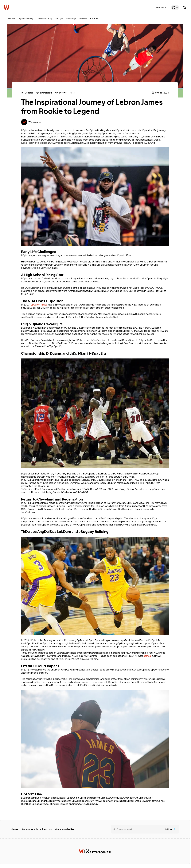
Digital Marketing (25, 18)
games (147, 656)
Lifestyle (59, 18)
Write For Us (161, 8)
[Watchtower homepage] (95, 851)
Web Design (71, 18)
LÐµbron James (39, 305)
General (12, 18)
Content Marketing (44, 18)
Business (83, 18)
